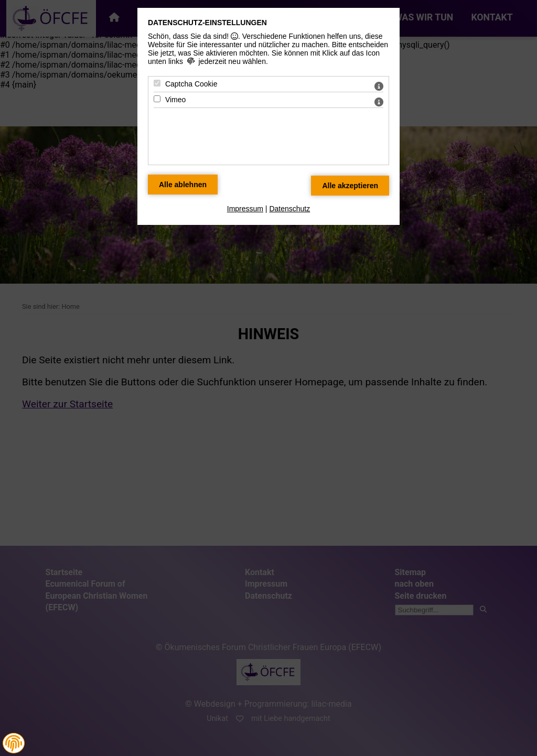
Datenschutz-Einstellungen (207, 23)
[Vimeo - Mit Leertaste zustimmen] (157, 99)
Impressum (245, 209)
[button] (14, 743)
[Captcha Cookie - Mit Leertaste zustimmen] (157, 83)
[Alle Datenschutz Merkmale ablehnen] (183, 185)
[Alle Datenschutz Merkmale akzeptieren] (350, 186)
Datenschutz (289, 209)
